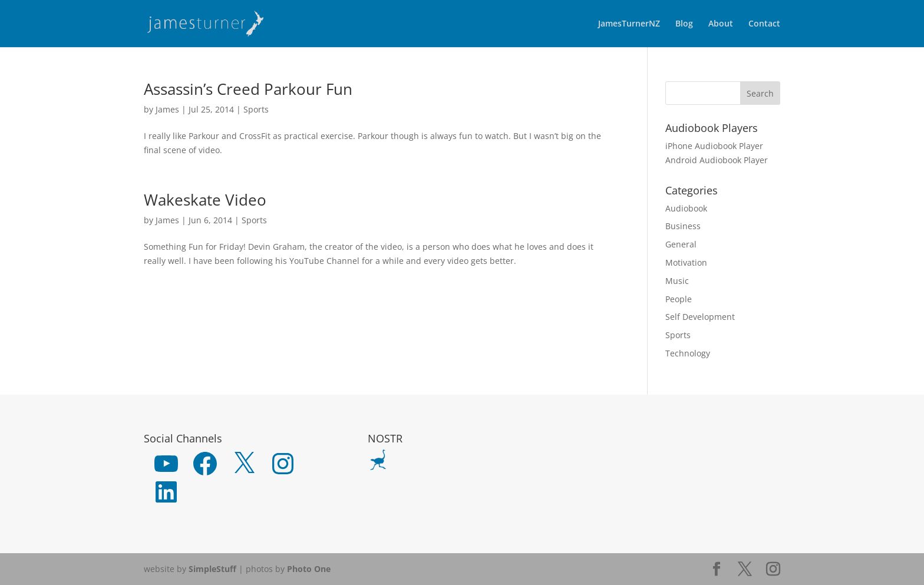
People (679, 299)
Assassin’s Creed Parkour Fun (248, 89)
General (681, 244)
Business (683, 226)
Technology (688, 353)
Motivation (686, 262)
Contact (764, 24)
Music (677, 281)
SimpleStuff (212, 569)
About (721, 24)
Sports (256, 109)
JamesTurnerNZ (629, 24)
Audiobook (686, 208)
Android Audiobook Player (717, 160)
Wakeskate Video (205, 200)
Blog (684, 24)
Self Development (700, 317)
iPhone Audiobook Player (714, 146)
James (167, 109)
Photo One (309, 569)
